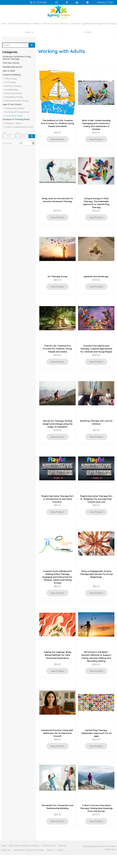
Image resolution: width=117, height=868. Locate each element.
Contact (88, 32)
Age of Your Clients (12, 104)
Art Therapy (10, 82)
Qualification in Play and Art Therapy (99, 23)
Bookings (64, 23)
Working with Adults (14, 115)
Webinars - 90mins (13, 123)
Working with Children (15, 108)
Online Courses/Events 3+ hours (19, 126)
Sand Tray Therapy (14, 93)
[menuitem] (4, 858)
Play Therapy (11, 78)
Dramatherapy (12, 89)
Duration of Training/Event (16, 119)
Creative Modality (12, 74)
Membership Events (13, 66)
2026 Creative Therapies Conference (25, 23)
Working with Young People (17, 111)
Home (4, 23)
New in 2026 (9, 70)
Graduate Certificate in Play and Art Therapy (17, 57)
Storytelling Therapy (14, 96)
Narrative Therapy (13, 85)
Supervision (75, 23)
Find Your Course (51, 23)
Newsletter (108, 2)
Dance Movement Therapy (17, 100)
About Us (30, 32)
